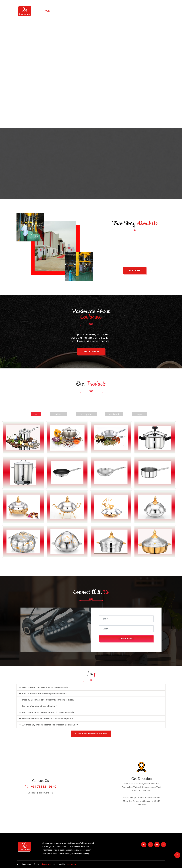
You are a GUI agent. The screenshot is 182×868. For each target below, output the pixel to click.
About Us (108, 11)
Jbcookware (47, 864)
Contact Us (153, 11)
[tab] (91, 687)
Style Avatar (71, 864)
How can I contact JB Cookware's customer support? (48, 719)
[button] (135, 270)
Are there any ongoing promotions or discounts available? (50, 725)
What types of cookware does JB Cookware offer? (46, 687)
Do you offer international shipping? (40, 706)
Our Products (130, 11)
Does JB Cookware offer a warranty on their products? (48, 700)
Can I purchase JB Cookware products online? (45, 694)
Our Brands (88, 11)
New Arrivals (66, 11)
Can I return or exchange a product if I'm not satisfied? (48, 712)
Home (47, 11)
